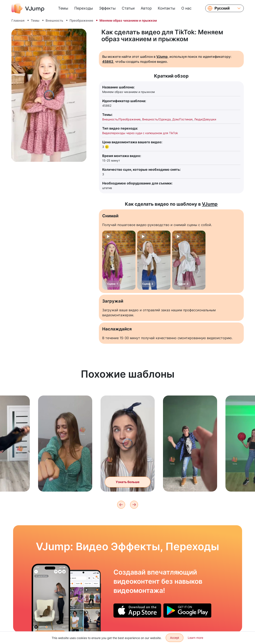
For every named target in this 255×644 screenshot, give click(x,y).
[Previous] (121, 505)
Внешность (54, 20)
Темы (63, 8)
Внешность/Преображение (121, 119)
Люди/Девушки (205, 119)
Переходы (84, 8)
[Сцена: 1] (119, 260)
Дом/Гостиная (182, 119)
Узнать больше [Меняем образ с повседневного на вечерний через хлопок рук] (128, 489)
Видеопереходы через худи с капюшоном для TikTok (140, 133)
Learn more (195, 638)
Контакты (167, 8)
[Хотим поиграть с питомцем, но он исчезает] (51, 598)
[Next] (134, 505)
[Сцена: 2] (154, 260)
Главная (18, 20)
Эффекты (107, 8)
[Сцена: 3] (189, 260)
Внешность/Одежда (156, 119)
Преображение (81, 20)
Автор (146, 8)
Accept (175, 638)
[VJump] (28, 8)
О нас (186, 8)
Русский (222, 8)
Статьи (128, 8)
